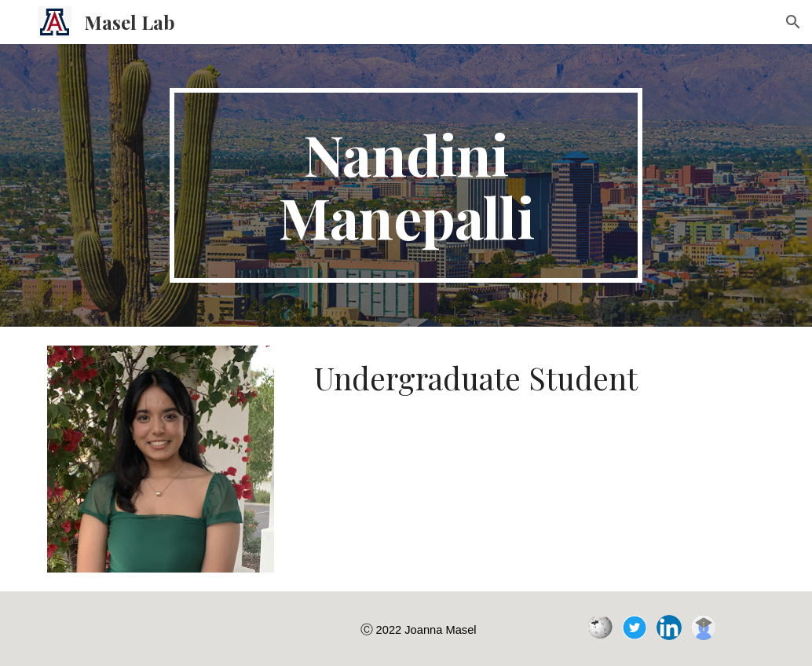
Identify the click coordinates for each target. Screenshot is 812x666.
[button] (793, 22)
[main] (406, 185)
